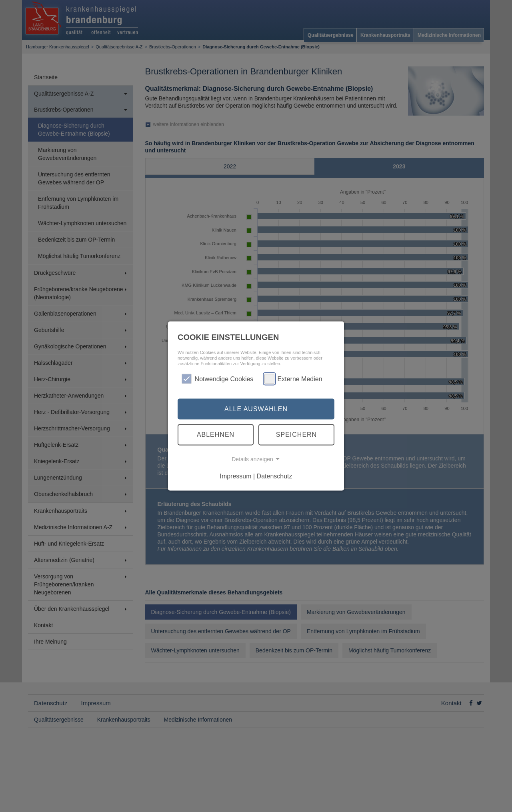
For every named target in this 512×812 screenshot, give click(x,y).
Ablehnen (216, 435)
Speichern (296, 435)
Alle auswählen (256, 409)
